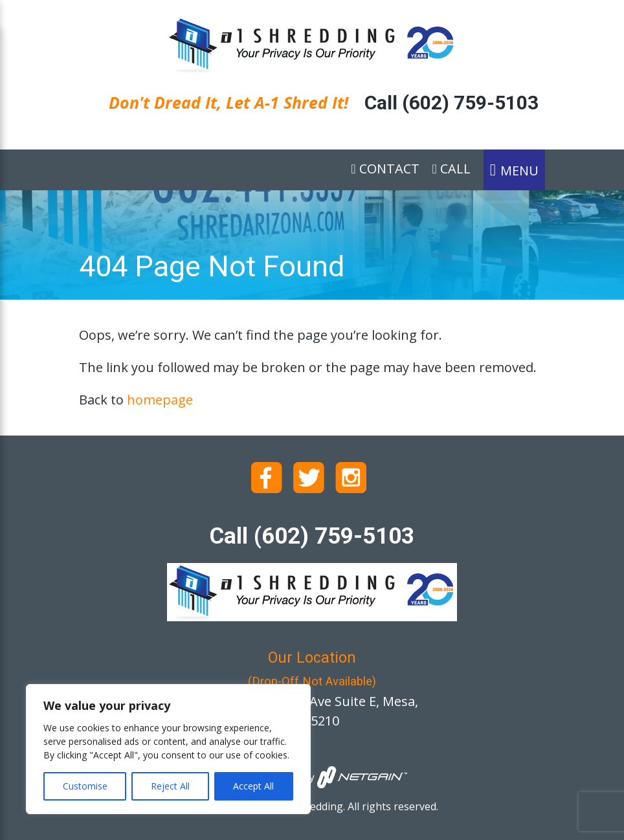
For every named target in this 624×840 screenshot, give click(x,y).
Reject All (170, 786)
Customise (85, 786)
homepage (160, 400)
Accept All (253, 786)
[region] (168, 749)
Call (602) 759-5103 (451, 103)
